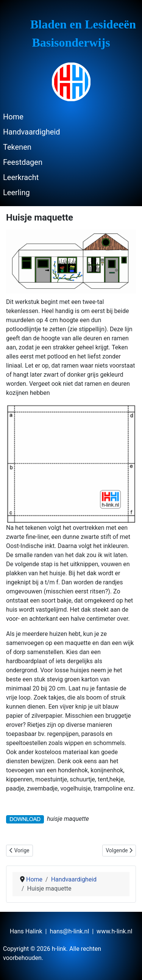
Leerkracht (21, 177)
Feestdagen (23, 162)
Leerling (16, 193)
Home (13, 117)
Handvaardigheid (32, 132)
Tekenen (17, 147)
